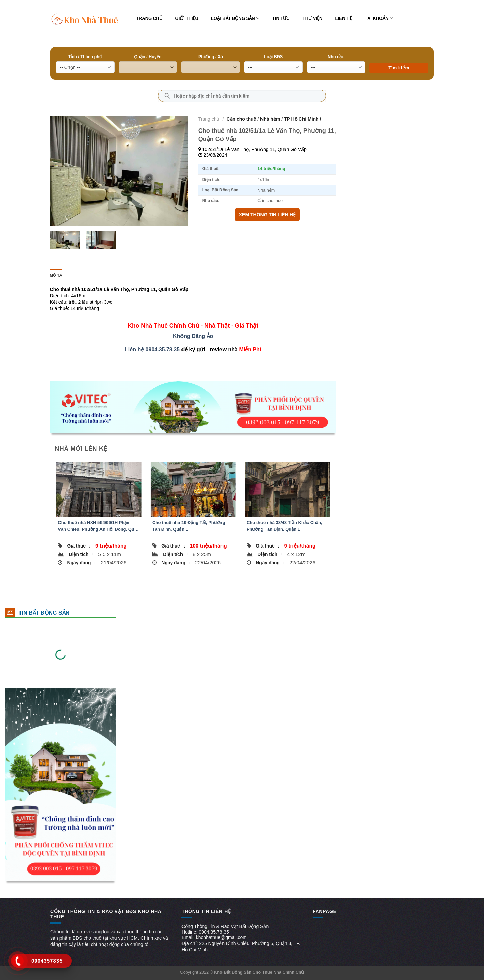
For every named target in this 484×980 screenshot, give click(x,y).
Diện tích (81, 554)
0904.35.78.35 (163, 350)
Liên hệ (344, 18)
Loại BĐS (273, 57)
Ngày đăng (82, 563)
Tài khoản (379, 18)
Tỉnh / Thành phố (85, 57)
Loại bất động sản (235, 18)
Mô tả (56, 275)
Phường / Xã (211, 57)
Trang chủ (149, 18)
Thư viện (313, 18)
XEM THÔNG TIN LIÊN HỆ (267, 215)
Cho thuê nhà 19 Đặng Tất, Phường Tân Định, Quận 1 (189, 526)
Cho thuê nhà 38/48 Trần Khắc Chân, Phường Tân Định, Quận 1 (285, 526)
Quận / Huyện (148, 57)
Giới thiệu (187, 18)
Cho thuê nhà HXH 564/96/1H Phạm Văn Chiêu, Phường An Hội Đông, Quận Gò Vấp (98, 526)
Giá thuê (79, 546)
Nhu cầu (336, 57)
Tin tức (281, 18)
